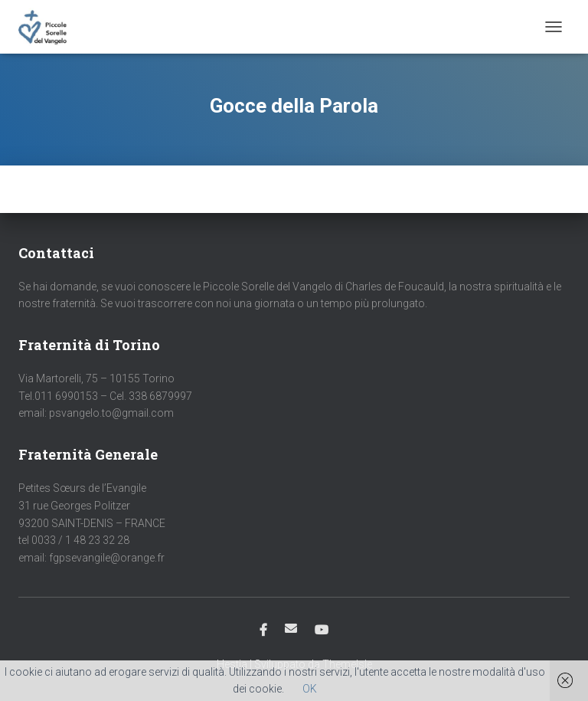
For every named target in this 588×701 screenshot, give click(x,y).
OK (310, 689)
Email (291, 628)
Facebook (263, 631)
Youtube (322, 631)
